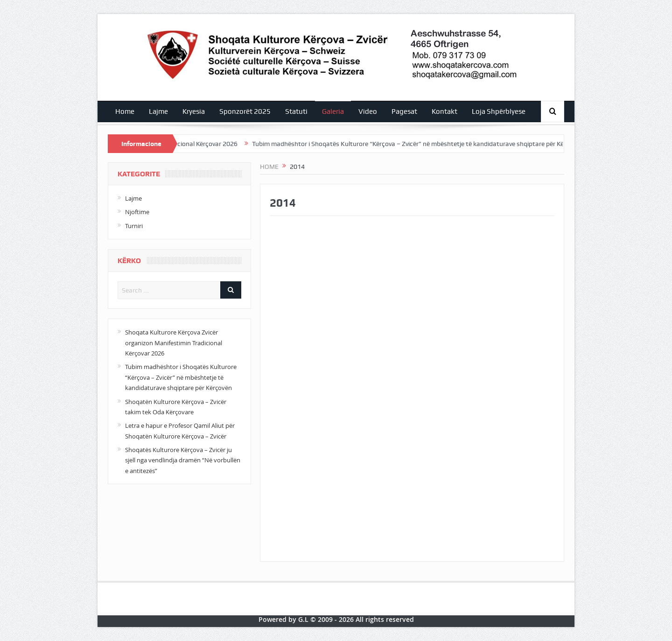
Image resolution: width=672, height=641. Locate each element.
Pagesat (404, 111)
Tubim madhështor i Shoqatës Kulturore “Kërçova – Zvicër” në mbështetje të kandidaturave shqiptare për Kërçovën (421, 144)
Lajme (158, 111)
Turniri (134, 226)
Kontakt (444, 111)
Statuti (296, 111)
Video (368, 111)
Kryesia (194, 111)
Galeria (333, 111)
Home (125, 111)
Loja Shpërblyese (499, 111)
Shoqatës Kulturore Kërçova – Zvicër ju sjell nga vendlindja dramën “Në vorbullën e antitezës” (183, 460)
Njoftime (137, 212)
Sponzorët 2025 (245, 111)
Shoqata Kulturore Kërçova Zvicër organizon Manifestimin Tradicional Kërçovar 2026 (174, 343)
